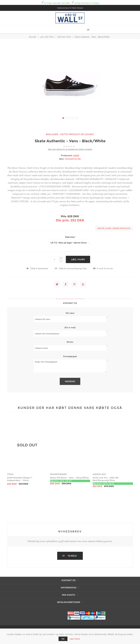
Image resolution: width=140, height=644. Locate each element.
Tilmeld (72, 556)
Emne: (70, 342)
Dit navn (70, 313)
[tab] (70, 303)
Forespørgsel (70, 356)
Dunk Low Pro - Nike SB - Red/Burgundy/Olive (106, 479)
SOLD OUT (27, 445)
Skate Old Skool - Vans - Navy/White (69, 478)
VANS (76, 155)
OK (63, 639)
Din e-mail (70, 328)
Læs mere (75, 639)
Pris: (64, 216)
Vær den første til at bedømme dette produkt (70, 149)
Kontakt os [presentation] (70, 303)
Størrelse (70, 237)
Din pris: (63, 220)
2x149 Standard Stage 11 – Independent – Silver (20, 479)
